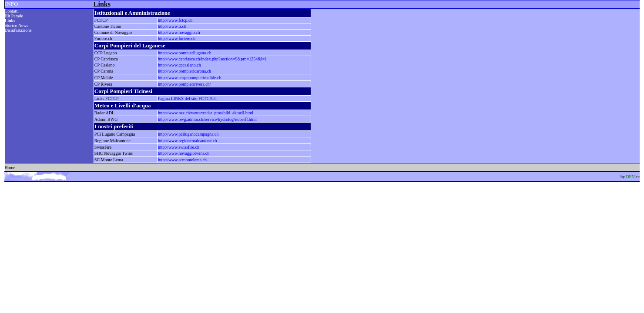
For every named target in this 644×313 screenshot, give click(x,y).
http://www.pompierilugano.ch (185, 53)
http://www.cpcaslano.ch (179, 65)
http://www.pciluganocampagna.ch (188, 134)
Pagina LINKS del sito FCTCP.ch (187, 98)
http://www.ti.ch (172, 26)
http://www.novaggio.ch (179, 32)
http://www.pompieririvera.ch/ (184, 84)
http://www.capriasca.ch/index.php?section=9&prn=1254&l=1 (212, 59)
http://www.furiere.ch (177, 38)
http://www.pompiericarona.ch (184, 71)
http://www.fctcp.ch (175, 20)
